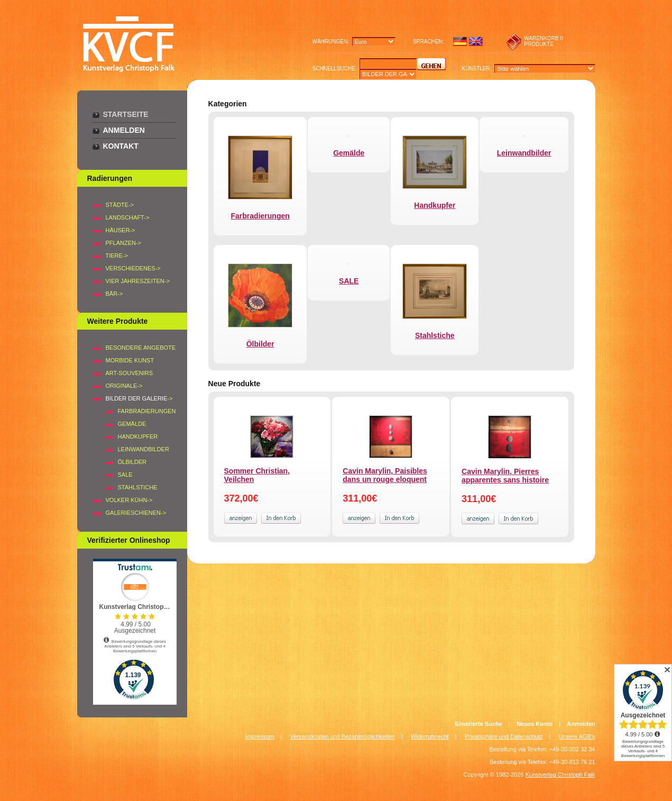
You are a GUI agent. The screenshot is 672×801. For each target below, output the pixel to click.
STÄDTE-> (120, 205)
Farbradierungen (147, 411)
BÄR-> (114, 294)
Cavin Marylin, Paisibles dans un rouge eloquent (385, 475)
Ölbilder (132, 462)
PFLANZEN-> (124, 243)
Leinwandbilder (144, 449)
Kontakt (121, 146)
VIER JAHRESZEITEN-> (138, 281)
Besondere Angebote (141, 348)
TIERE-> (117, 256)
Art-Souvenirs (130, 373)
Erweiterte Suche (479, 724)
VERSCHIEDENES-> (133, 268)
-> (139, 398)
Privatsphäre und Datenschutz (504, 736)
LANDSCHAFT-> (128, 217)
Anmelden (124, 130)
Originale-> (124, 386)
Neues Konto (535, 724)
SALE (125, 475)
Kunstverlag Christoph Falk (560, 775)
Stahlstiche (138, 487)
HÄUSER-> (121, 230)
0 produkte (544, 41)
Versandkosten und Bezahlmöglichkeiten (343, 736)
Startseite (126, 114)
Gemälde (132, 424)
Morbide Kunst (130, 360)
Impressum (260, 736)
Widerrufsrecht (430, 736)
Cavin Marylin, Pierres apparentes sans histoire (505, 476)
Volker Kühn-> (129, 500)
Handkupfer (138, 436)
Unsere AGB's (577, 736)
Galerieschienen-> (136, 513)
